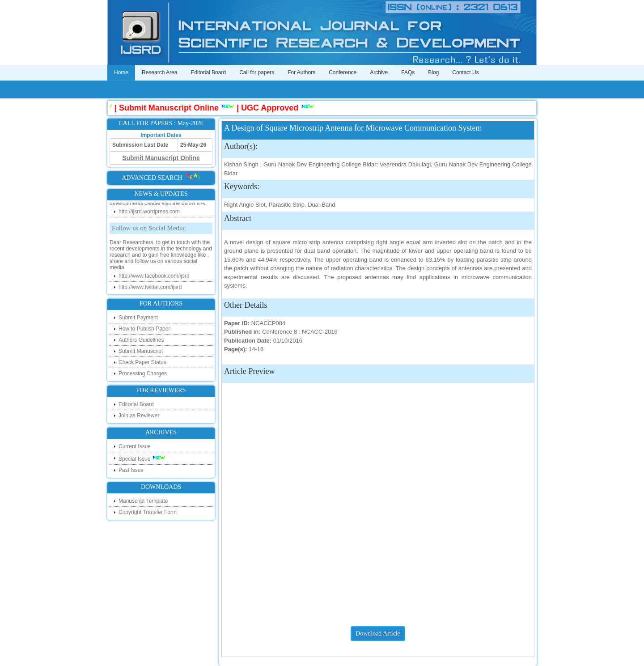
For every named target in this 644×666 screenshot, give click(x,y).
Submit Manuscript (141, 351)
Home (121, 72)
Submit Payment (138, 318)
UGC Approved (272, 108)
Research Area (159, 72)
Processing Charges (143, 373)
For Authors (301, 72)
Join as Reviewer (139, 416)
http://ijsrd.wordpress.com (149, 213)
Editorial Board (208, 72)
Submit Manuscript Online (171, 108)
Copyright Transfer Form (148, 512)
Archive (379, 72)
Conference (343, 72)
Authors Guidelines (141, 340)
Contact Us (465, 72)
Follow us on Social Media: (149, 229)
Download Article (378, 634)
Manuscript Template (143, 501)
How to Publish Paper (144, 329)
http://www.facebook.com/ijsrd (154, 277)
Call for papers (257, 72)
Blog (433, 72)
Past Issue (131, 470)
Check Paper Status (142, 362)
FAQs (408, 72)
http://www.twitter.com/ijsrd (150, 288)
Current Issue (135, 446)
